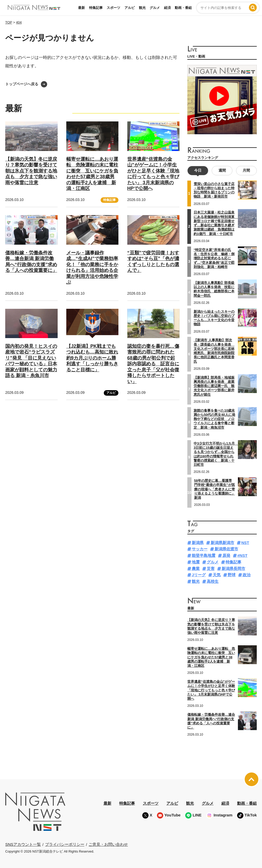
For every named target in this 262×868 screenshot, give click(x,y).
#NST (242, 555)
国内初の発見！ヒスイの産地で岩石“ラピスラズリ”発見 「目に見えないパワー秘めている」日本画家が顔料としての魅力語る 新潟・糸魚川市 (31, 361)
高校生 (213, 581)
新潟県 (198, 543)
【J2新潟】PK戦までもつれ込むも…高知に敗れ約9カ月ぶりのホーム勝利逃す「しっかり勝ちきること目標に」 (92, 358)
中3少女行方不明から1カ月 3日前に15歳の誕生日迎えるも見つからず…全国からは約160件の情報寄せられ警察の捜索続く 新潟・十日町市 (216, 454)
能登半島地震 (204, 555)
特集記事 (96, 8)
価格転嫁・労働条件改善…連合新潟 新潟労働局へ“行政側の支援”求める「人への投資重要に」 (211, 721)
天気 (217, 575)
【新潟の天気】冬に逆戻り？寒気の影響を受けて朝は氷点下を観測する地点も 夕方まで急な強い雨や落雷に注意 (31, 171)
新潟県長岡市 (233, 569)
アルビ (130, 8)
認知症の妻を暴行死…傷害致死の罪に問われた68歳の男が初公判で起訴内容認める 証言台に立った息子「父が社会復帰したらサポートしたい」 (153, 364)
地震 (196, 562)
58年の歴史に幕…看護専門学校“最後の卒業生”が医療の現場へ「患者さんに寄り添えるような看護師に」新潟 (215, 489)
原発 (226, 555)
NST (245, 543)
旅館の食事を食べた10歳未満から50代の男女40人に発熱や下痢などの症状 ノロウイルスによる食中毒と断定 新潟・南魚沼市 (214, 419)
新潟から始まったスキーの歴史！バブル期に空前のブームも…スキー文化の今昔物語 (214, 318)
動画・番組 (183, 8)
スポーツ (113, 8)
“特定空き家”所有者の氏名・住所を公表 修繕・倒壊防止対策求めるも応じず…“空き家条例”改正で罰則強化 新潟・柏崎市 (214, 258)
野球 (232, 575)
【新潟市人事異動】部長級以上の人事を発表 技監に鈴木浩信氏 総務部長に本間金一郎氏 (214, 289)
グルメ (155, 8)
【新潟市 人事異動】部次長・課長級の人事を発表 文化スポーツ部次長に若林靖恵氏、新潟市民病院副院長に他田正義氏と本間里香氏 (214, 351)
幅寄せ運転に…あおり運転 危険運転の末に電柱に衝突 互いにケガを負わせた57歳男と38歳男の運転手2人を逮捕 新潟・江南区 (211, 657)
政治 (247, 575)
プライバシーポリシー (65, 844)
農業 (196, 569)
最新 (81, 8)
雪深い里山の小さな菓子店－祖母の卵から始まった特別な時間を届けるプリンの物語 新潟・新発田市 (214, 190)
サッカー (200, 549)
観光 (142, 8)
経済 (167, 8)
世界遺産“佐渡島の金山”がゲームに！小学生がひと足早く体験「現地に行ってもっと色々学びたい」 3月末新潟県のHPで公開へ (211, 690)
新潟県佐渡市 (226, 549)
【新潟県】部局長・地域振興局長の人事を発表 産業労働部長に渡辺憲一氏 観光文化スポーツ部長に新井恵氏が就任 (214, 386)
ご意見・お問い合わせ (108, 844)
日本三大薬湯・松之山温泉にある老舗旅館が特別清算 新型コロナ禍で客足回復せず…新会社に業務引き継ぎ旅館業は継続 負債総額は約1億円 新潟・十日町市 (216, 223)
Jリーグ (199, 575)
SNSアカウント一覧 (23, 844)
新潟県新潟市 (222, 543)
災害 (211, 569)
